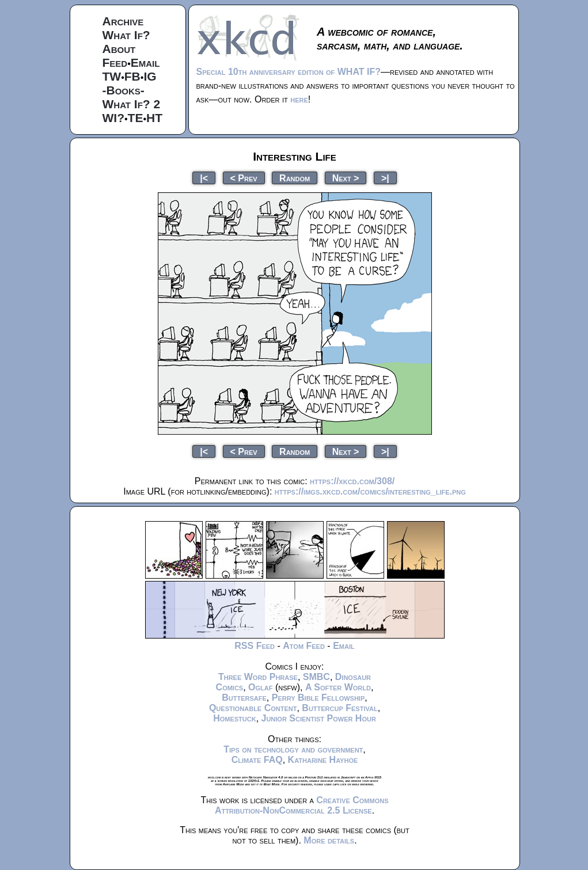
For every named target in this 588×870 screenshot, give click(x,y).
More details (329, 840)
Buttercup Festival (339, 708)
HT (154, 118)
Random (295, 178)
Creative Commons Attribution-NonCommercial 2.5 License (302, 805)
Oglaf (260, 687)
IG (150, 76)
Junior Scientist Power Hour (319, 718)
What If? (126, 35)
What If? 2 (132, 104)
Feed (115, 62)
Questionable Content (253, 708)
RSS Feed (255, 646)
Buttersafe (244, 698)
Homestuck (235, 718)
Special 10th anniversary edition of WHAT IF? (289, 72)
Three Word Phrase (258, 677)
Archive (123, 21)
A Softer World (338, 687)
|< (204, 178)
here (299, 99)
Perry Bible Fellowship (318, 698)
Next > (346, 178)
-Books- (124, 90)
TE (136, 118)
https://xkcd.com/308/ (352, 481)
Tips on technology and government (293, 749)
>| (385, 178)
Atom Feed (304, 646)
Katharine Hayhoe (323, 760)
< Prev (244, 178)
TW (112, 76)
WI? (113, 118)
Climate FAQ (257, 760)
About (119, 49)
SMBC (316, 677)
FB (132, 76)
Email (145, 62)
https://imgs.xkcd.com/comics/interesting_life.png (370, 491)
